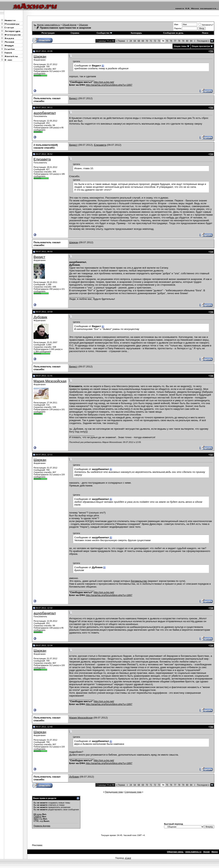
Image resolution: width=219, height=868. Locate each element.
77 (175, 41)
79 (183, 41)
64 (135, 41)
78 (179, 41)
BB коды (38, 814)
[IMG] (36, 819)
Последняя (203, 41)
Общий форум (69, 25)
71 (151, 41)
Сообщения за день (173, 33)
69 (143, 41)
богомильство (139, 581)
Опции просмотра (201, 46)
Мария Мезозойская (50, 381)
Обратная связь (175, 852)
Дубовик (40, 317)
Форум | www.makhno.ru (49, 25)
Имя (176, 24)
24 (131, 41)
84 (191, 41)
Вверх (215, 852)
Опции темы (180, 46)
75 (167, 41)
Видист (73, 98)
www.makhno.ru (193, 852)
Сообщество (104, 33)
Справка (75, 33)
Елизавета (100, 145)
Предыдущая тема (114, 792)
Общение (83, 25)
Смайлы (38, 817)
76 (171, 41)
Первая (121, 41)
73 (159, 41)
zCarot (128, 858)
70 (147, 41)
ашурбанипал (45, 113)
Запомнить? (206, 25)
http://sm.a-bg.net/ (104, 82)
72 (155, 41)
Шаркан (40, 56)
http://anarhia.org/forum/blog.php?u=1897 (109, 85)
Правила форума (42, 826)
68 (139, 41)
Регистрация (48, 33)
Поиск (205, 33)
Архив (206, 852)
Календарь (136, 33)
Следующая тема (133, 792)
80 (187, 41)
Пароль (178, 28)
